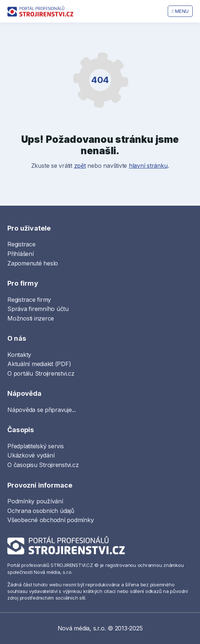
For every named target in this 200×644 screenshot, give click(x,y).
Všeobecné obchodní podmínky (51, 520)
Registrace (21, 244)
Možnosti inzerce (31, 318)
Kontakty (19, 355)
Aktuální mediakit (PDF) (39, 364)
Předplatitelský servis (36, 446)
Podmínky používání (35, 501)
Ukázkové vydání (31, 455)
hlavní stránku (148, 166)
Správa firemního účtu (38, 309)
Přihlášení (21, 254)
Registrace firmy (29, 300)
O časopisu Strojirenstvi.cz (43, 465)
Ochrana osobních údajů (41, 511)
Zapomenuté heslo (33, 263)
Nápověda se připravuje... (42, 410)
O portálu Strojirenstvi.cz (41, 373)
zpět (80, 166)
